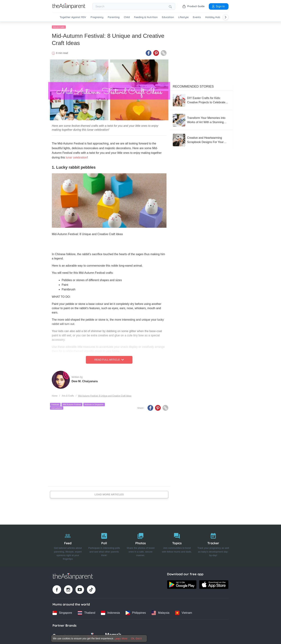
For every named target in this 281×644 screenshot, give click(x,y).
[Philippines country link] (136, 612)
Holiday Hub (213, 17)
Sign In (218, 6)
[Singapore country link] (62, 612)
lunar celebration (76, 157)
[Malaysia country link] (160, 612)
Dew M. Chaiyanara (85, 381)
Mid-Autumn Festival (72, 404)
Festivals (55, 404)
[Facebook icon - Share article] (149, 52)
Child (127, 17)
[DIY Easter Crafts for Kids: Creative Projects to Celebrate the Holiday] (201, 100)
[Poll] (104, 545)
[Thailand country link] (86, 612)
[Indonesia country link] (110, 612)
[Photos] (141, 545)
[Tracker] (213, 545)
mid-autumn (57, 407)
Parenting (114, 17)
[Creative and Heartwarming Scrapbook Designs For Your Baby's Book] (201, 139)
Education (168, 17)
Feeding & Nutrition (146, 17)
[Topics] (177, 545)
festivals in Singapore (94, 404)
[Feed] (68, 545)
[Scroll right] (226, 17)
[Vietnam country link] (184, 612)
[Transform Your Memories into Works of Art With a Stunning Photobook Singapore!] (201, 119)
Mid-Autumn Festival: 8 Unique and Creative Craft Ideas (105, 395)
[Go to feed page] (69, 8)
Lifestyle (183, 17)
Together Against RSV (73, 17)
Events (197, 17)
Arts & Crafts (59, 26)
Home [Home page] (55, 395)
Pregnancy (97, 17)
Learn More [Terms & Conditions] (121, 638)
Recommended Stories (193, 86)
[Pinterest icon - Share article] (156, 52)
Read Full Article (109, 359)
